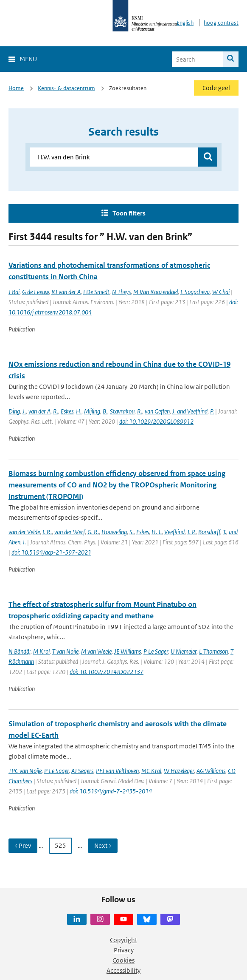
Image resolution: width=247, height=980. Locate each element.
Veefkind (174, 532)
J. (24, 411)
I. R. (47, 532)
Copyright (123, 940)
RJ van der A (66, 292)
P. (212, 411)
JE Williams (128, 651)
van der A (39, 411)
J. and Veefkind (190, 411)
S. (132, 532)
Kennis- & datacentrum (66, 88)
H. (79, 411)
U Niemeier (184, 651)
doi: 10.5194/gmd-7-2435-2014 (111, 791)
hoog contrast (221, 23)
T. (225, 532)
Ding (14, 411)
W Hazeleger (179, 771)
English (185, 23)
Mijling (92, 411)
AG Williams (211, 771)
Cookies (123, 960)
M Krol (41, 651)
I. (24, 542)
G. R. (93, 532)
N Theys (121, 292)
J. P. (191, 532)
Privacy (124, 950)
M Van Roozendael (156, 292)
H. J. (157, 532)
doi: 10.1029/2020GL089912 (156, 421)
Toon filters (129, 213)
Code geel (216, 88)
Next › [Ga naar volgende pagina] (103, 845)
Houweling (114, 532)
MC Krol (151, 771)
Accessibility (123, 970)
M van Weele (96, 651)
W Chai (221, 292)
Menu (28, 59)
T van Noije (65, 651)
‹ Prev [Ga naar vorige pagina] (23, 845)
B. (105, 411)
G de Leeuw (35, 292)
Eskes (67, 411)
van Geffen (157, 411)
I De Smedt (96, 292)
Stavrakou (122, 411)
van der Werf (70, 532)
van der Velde (24, 532)
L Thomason (213, 651)
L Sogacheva (195, 292)
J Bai (14, 292)
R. (56, 411)
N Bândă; (20, 651)
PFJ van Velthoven (117, 771)
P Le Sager (156, 651)
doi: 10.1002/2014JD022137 (107, 672)
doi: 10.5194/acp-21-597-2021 (51, 552)
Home (16, 88)
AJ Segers (82, 771)
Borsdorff (209, 532)
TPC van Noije (25, 771)
